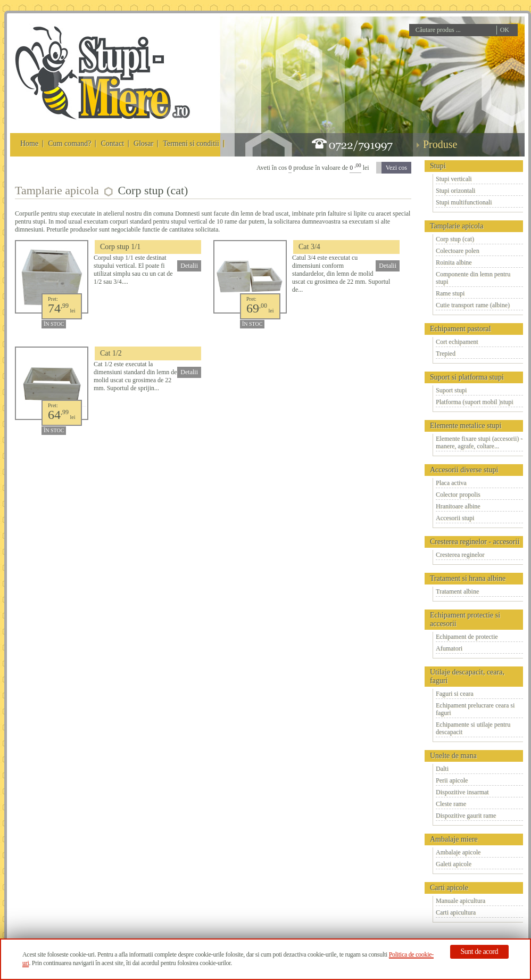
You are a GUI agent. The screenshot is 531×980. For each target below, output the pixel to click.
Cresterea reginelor (460, 555)
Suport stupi (451, 390)
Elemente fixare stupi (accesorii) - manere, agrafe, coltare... (479, 442)
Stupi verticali (454, 179)
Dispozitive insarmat (462, 792)
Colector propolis (458, 495)
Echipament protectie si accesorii (465, 619)
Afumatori (449, 648)
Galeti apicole (454, 864)
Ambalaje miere (454, 839)
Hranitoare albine (458, 506)
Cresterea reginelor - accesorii (475, 542)
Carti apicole (449, 888)
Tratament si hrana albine (468, 578)
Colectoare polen (458, 251)
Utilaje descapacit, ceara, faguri (467, 676)
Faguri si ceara (455, 694)
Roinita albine (454, 262)
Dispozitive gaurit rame (466, 816)
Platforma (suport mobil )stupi (475, 402)
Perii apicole (452, 780)
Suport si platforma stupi (467, 377)
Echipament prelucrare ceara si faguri (475, 709)
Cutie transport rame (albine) (473, 305)
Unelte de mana (453, 756)
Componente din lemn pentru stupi (473, 278)
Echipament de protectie (467, 637)
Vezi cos (396, 168)
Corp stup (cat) (455, 239)
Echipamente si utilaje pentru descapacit (473, 728)
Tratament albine (457, 591)
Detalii (189, 266)
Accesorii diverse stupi (464, 470)
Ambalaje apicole (458, 852)
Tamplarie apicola (457, 226)
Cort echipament (457, 342)
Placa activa (451, 483)
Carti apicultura (456, 912)
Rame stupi (450, 293)
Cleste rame (451, 804)
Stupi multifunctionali (464, 202)
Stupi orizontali (455, 191)
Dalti (442, 769)
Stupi (438, 166)
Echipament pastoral (461, 329)
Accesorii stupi (455, 518)
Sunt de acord (479, 952)
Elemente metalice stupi (466, 426)
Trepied (446, 353)
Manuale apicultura (461, 901)
